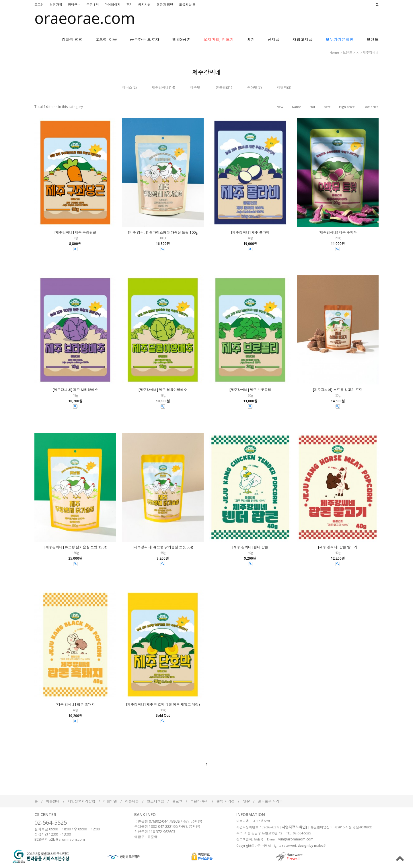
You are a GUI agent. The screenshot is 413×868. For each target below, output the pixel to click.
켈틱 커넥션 (226, 801)
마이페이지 (113, 4)
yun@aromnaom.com (296, 839)
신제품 (274, 39)
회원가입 (56, 4)
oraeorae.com (85, 18)
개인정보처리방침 (81, 801)
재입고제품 (303, 39)
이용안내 (53, 801)
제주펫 (195, 87)
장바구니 (74, 4)
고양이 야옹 (106, 39)
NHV (246, 801)
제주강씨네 (371, 52)
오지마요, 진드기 (219, 39)
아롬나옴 (132, 801)
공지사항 (145, 4)
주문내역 (93, 4)
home (334, 52)
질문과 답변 (165, 4)
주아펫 (252, 87)
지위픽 (282, 87)
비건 (251, 39)
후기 (129, 4)
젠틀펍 (221, 87)
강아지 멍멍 (72, 39)
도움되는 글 (187, 4)
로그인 (39, 4)
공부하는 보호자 (145, 39)
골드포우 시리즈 (270, 801)
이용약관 (110, 801)
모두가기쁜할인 (340, 39)
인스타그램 (155, 801)
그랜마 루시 (199, 801)
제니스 (127, 87)
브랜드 (373, 39)
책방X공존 (181, 39)
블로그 (177, 801)
